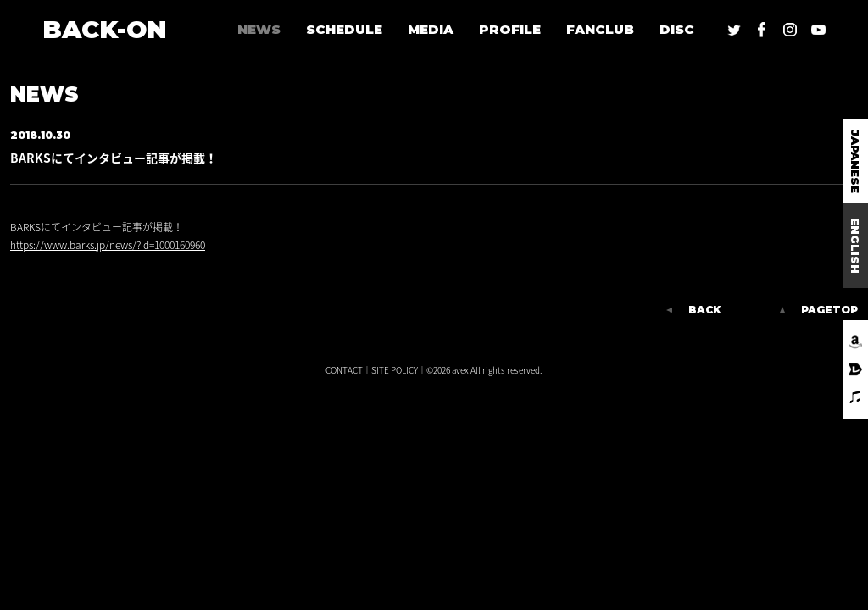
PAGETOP (829, 310)
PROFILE (510, 29)
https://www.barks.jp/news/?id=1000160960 (108, 245)
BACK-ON (105, 29)
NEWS (259, 29)
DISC (677, 29)
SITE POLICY (395, 370)
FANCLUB (600, 29)
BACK (704, 310)
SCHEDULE (344, 29)
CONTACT (344, 370)
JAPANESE (855, 161)
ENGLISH (855, 246)
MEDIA (431, 29)
